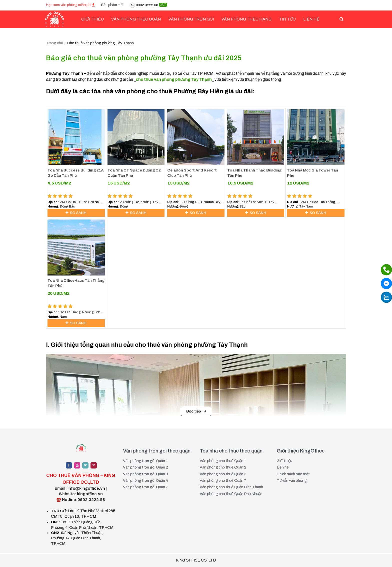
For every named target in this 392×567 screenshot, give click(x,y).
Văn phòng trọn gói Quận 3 (145, 474)
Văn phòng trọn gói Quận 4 (145, 481)
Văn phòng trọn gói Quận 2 (145, 467)
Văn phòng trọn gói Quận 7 (145, 487)
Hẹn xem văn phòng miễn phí (70, 5)
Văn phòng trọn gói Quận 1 (145, 461)
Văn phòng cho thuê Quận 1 (223, 461)
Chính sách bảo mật (293, 474)
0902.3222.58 (148, 5)
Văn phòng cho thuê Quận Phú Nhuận (231, 494)
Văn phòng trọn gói (191, 19)
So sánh (76, 213)
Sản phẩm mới (112, 5)
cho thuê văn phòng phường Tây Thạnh (174, 79)
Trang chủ (54, 43)
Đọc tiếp (196, 411)
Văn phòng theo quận (136, 19)
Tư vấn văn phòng (292, 481)
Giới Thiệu (92, 19)
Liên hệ (311, 19)
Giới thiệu (284, 461)
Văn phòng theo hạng (246, 19)
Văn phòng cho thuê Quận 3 (223, 474)
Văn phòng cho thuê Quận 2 (223, 467)
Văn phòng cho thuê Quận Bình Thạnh (231, 487)
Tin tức (287, 19)
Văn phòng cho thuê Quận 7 (223, 481)
